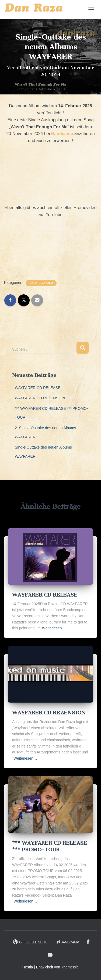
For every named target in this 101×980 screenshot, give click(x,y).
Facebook (88, 942)
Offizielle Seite (30, 942)
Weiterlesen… (54, 628)
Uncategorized (41, 283)
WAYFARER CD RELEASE (38, 388)
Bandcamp (68, 942)
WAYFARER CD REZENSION (40, 398)
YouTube (50, 955)
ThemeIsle (70, 967)
